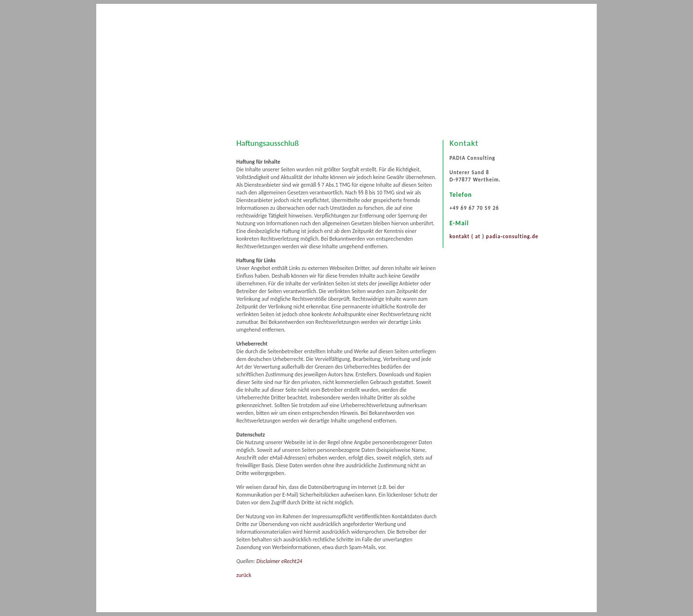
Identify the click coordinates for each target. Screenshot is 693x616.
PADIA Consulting (174, 159)
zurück (244, 575)
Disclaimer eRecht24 (279, 561)
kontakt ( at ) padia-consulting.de (494, 237)
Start (160, 145)
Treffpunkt (166, 188)
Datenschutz (168, 217)
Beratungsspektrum (177, 174)
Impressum (167, 203)
